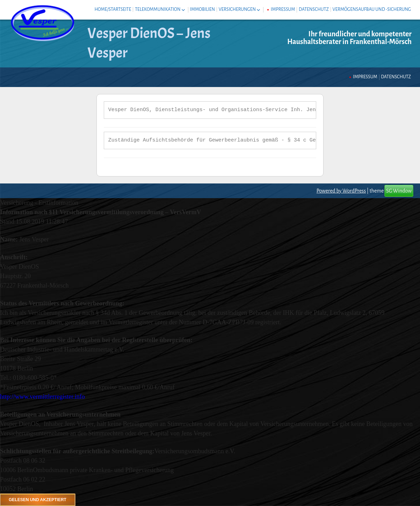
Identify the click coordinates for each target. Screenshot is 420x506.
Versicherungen (237, 9)
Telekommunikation (158, 9)
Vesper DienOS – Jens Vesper (149, 43)
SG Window (399, 191)
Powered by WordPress (341, 191)
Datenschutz (314, 9)
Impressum (283, 9)
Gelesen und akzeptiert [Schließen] (38, 500)
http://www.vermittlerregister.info (42, 397)
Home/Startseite (113, 9)
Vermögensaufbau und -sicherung (372, 9)
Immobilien (202, 9)
